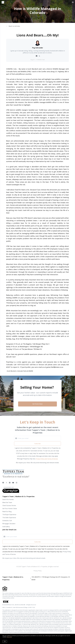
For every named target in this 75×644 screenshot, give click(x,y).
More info (9, 637)
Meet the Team (7, 502)
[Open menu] (73, 2)
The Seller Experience (9, 518)
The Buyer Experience (9, 515)
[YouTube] (13, 483)
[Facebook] (3, 483)
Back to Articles (14, 26)
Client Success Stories (9, 505)
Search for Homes (8, 499)
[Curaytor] (11, 492)
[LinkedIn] (10, 483)
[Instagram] (17, 483)
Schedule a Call (7, 521)
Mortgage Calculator (9, 524)
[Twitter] (6, 483)
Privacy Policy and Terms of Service (47, 459)
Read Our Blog (7, 512)
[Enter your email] (39, 438)
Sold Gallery (6, 527)
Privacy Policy (38, 571)
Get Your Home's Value (10, 509)
